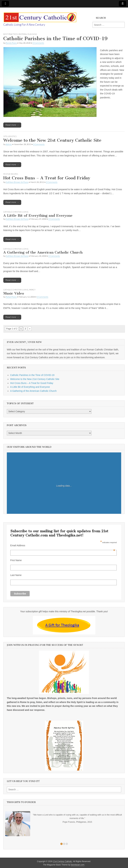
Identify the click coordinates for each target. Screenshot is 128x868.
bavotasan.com (78, 865)
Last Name (16, 575)
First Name (16, 560)
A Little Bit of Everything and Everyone (38, 215)
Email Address (63, 545)
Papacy (32, 290)
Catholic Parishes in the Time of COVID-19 (55, 39)
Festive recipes (11, 174)
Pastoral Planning (28, 34)
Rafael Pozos (11, 297)
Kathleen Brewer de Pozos (17, 182)
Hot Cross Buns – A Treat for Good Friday (47, 178)
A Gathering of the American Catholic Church (43, 252)
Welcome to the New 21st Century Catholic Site (52, 140)
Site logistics (10, 136)
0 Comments (38, 43)
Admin (9, 144)
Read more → (12, 125)
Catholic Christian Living (16, 212)
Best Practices (11, 34)
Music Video (14, 293)
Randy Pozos (11, 43)
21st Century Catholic (62, 861)
